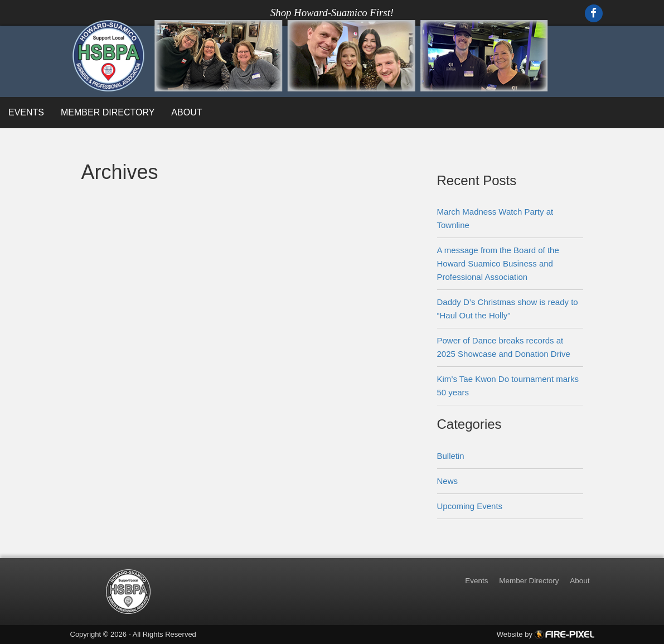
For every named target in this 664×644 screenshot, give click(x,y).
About (186, 112)
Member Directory (108, 112)
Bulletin (451, 456)
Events (26, 112)
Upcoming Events (470, 506)
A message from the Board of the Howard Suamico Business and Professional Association (498, 263)
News (448, 481)
